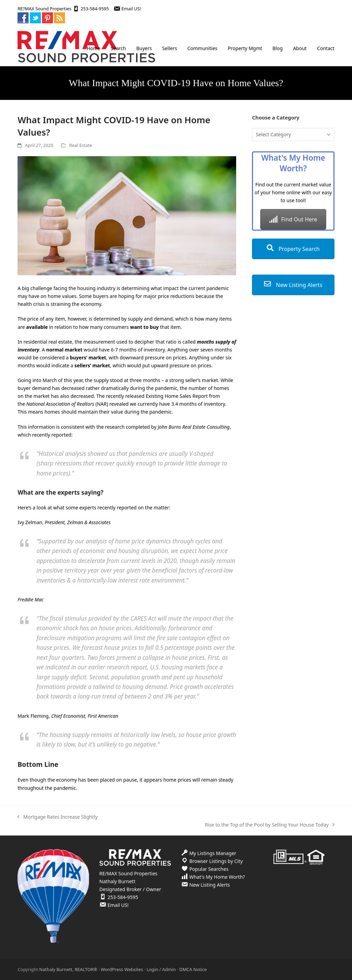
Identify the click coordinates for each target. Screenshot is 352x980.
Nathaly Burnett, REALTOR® (68, 969)
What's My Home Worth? (217, 877)
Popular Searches (209, 869)
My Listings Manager (213, 853)
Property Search (293, 249)
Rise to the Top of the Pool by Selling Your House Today (270, 825)
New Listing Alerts (293, 285)
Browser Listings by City (216, 861)
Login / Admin (161, 969)
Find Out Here (293, 219)
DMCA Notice (193, 969)
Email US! (131, 9)
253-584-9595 (95, 9)
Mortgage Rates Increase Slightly (58, 817)
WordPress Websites (122, 969)
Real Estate (80, 145)
